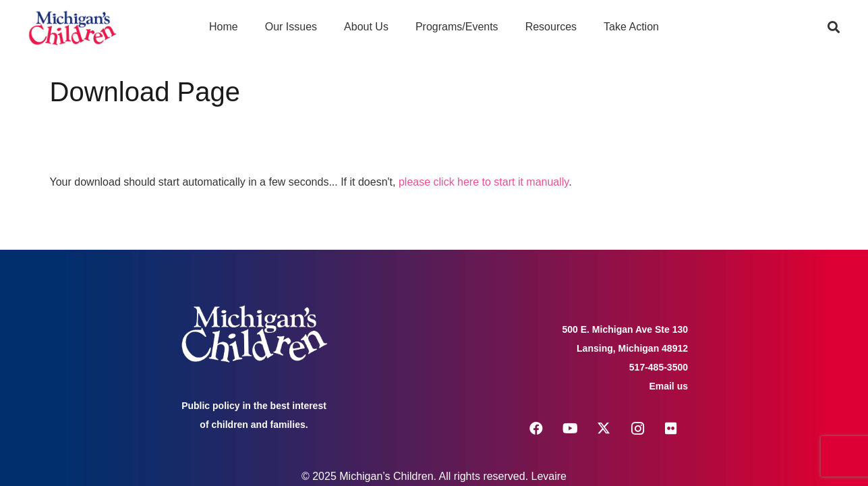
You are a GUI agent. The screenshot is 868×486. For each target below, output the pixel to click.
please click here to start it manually (484, 182)
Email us (668, 386)
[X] (604, 429)
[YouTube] (570, 429)
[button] (834, 27)
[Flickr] (671, 429)
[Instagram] (637, 429)
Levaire (549, 476)
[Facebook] (536, 429)
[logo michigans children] (73, 27)
